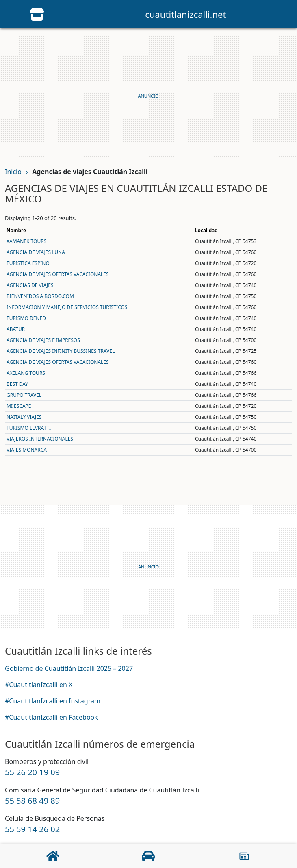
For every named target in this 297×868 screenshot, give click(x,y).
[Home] (37, 13)
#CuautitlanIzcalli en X (39, 685)
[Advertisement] (148, 96)
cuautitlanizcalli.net (185, 14)
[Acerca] (244, 856)
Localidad (206, 230)
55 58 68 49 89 (32, 801)
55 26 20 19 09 (32, 772)
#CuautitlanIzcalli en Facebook (51, 717)
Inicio (13, 172)
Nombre (16, 230)
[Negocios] (148, 856)
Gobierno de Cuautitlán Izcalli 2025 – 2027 (69, 668)
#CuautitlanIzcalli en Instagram (53, 701)
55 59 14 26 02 (32, 829)
